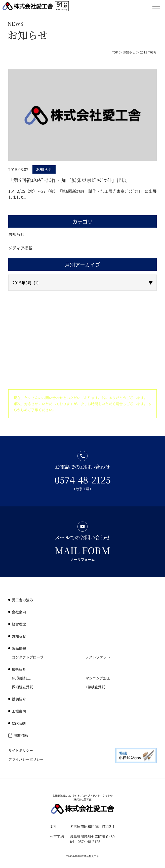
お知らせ (129, 52)
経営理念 (19, 624)
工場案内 (19, 711)
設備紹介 (19, 699)
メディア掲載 (20, 248)
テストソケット (98, 657)
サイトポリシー (21, 750)
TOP (115, 52)
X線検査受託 (95, 687)
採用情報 (21, 735)
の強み (22, 600)
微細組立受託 (22, 687)
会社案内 (19, 612)
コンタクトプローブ (28, 657)
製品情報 (19, 648)
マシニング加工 (98, 678)
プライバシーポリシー (26, 759)
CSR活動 (19, 723)
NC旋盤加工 (21, 678)
